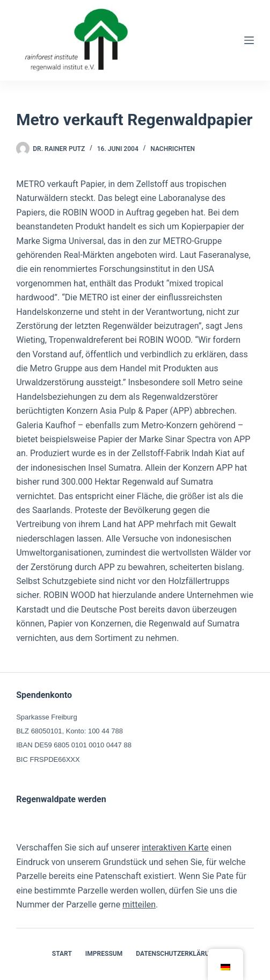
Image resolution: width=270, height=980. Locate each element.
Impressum (104, 954)
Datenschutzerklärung (177, 954)
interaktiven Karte (175, 848)
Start (62, 954)
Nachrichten (173, 149)
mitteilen (139, 905)
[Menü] (249, 40)
